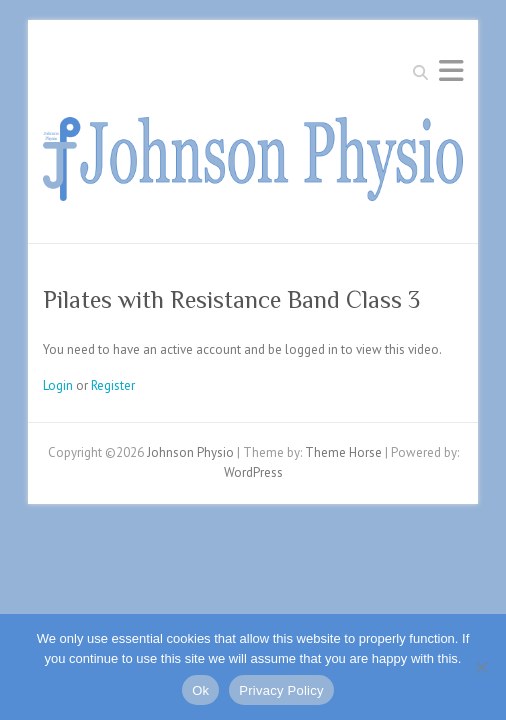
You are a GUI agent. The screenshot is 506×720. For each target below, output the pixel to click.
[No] (481, 667)
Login (58, 385)
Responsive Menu (451, 70)
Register (113, 385)
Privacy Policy (281, 690)
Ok (200, 690)
